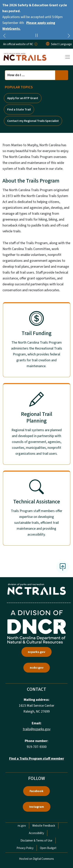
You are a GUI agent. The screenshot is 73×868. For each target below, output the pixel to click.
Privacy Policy (25, 848)
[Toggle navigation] (68, 57)
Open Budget (48, 848)
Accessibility (36, 833)
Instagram (37, 807)
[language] (61, 44)
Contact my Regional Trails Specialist (33, 121)
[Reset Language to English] (48, 44)
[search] (62, 75)
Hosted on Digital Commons (36, 859)
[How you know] (36, 44)
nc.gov (22, 826)
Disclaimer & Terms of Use (36, 841)
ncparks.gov (36, 652)
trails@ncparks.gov (37, 729)
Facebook (36, 791)
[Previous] (4, 36)
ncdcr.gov (37, 668)
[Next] (69, 36)
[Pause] (36, 36)
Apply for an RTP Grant (23, 98)
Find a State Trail (19, 110)
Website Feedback (44, 826)
